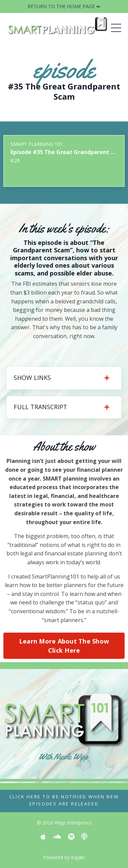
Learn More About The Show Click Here (64, 646)
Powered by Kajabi (64, 857)
